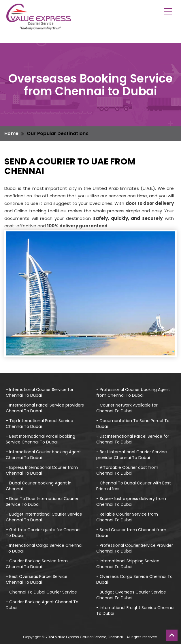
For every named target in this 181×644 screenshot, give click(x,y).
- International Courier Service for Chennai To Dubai (40, 392)
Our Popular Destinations (58, 133)
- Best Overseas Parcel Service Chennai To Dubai (37, 579)
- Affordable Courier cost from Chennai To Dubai (127, 470)
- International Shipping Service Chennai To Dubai (128, 564)
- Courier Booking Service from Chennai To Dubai (37, 564)
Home (11, 133)
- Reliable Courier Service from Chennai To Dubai (127, 517)
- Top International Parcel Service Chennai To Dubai (39, 424)
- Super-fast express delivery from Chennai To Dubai (131, 501)
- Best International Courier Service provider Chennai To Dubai (132, 455)
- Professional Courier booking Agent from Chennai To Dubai (133, 392)
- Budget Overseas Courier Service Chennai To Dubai (131, 595)
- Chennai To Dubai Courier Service (41, 592)
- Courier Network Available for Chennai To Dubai (127, 408)
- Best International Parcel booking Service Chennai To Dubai (40, 439)
